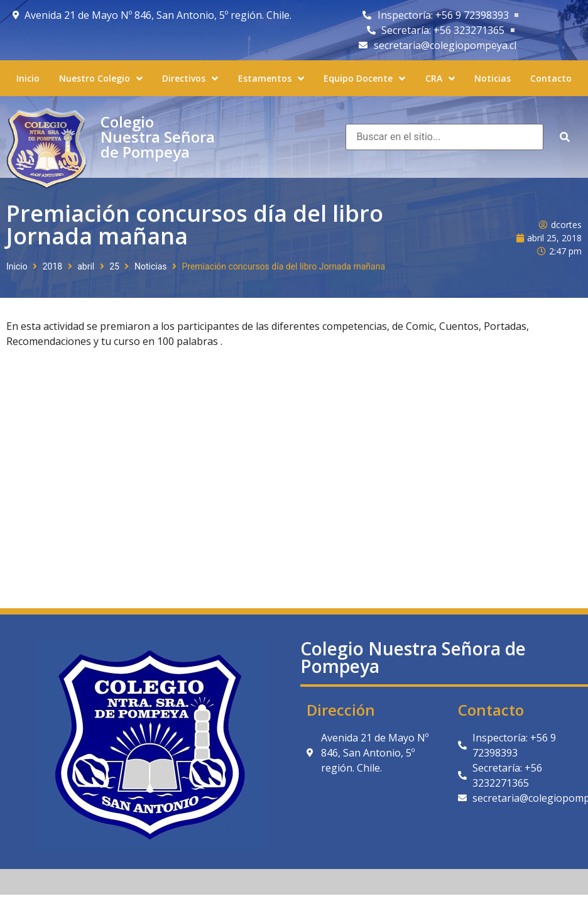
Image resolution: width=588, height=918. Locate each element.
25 (114, 266)
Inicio (17, 266)
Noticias (151, 266)
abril (86, 266)
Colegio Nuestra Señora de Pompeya (158, 137)
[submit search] (565, 137)
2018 (52, 266)
